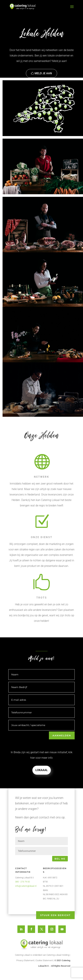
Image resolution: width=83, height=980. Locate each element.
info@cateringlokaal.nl (26, 886)
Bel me (60, 859)
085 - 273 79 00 (22, 882)
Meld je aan (43, 73)
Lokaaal (42, 770)
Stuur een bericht (55, 915)
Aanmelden (62, 735)
